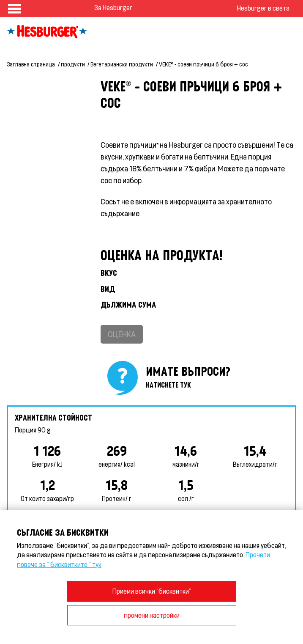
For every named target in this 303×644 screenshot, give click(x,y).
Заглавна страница (31, 64)
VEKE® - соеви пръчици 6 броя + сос (203, 64)
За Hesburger (113, 7)
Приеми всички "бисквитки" (152, 591)
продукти (73, 64)
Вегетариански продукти (122, 64)
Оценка (122, 334)
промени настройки (152, 615)
